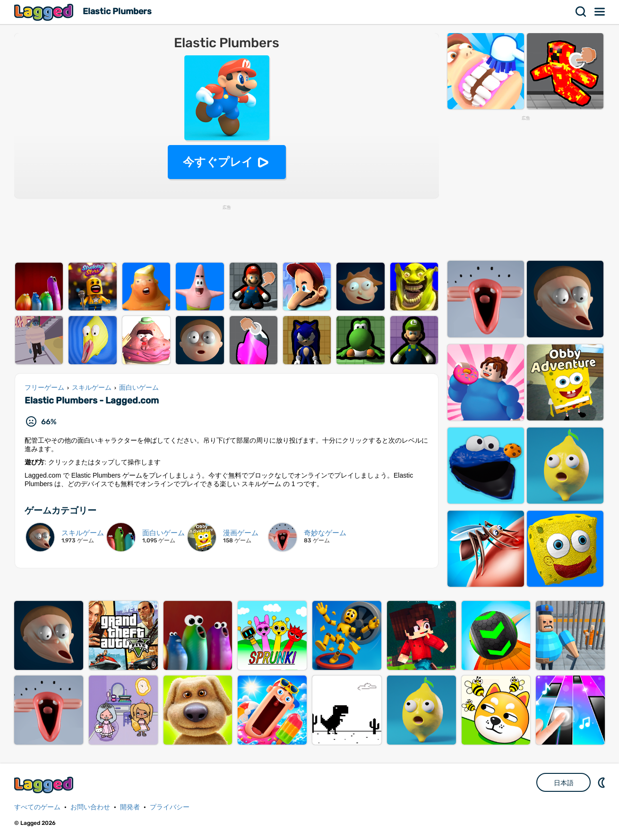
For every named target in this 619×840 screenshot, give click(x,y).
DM (602, 782)
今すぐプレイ (218, 162)
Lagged (45, 12)
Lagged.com (45, 785)
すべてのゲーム (37, 807)
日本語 (564, 783)
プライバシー (170, 807)
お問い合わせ (90, 807)
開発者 (130, 807)
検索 (581, 12)
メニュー (600, 12)
